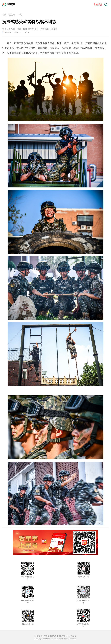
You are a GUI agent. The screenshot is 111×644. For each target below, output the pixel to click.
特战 (4, 15)
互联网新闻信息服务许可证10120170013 (60, 636)
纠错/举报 (39, 636)
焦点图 (12, 15)
